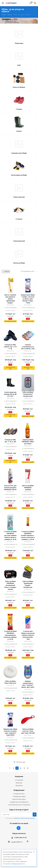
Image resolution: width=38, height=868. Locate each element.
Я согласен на (20, 818)
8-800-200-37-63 (21, 837)
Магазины (19, 785)
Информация (19, 790)
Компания (19, 776)
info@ (13, 842)
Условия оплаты (19, 794)
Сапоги (19, 131)
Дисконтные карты (19, 799)
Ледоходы (19, 43)
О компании (19, 780)
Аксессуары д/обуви (19, 175)
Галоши (19, 109)
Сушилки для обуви (19, 153)
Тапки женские (19, 197)
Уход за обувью (19, 87)
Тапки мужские (19, 241)
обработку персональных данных (24, 818)
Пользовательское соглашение (19, 805)
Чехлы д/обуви (19, 263)
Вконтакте (19, 828)
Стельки (19, 219)
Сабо (19, 65)
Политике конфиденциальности (14, 864)
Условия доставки (19, 796)
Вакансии (19, 783)
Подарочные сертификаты (19, 802)
